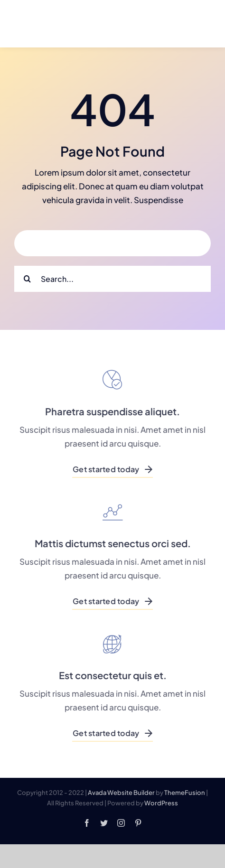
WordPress (161, 803)
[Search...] (112, 279)
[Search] (27, 279)
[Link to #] (191, 24)
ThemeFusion (185, 793)
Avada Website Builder (121, 793)
